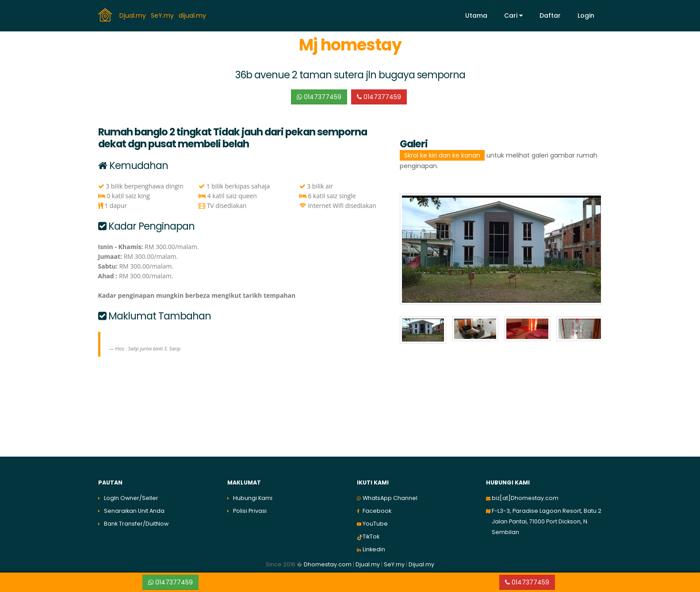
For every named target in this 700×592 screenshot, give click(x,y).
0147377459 (319, 97)
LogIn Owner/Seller (131, 498)
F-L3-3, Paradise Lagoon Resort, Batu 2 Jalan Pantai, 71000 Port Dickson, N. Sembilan (547, 521)
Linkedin (374, 549)
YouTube (375, 524)
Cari (513, 15)
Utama (476, 15)
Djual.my (134, 15)
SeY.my (163, 15)
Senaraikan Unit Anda (134, 511)
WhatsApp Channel (390, 498)
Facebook (377, 511)
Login (586, 15)
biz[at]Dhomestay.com (525, 498)
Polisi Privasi (250, 511)
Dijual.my (421, 564)
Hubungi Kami (253, 498)
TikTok (371, 536)
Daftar (550, 15)
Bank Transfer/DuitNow (136, 524)
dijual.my (193, 15)
